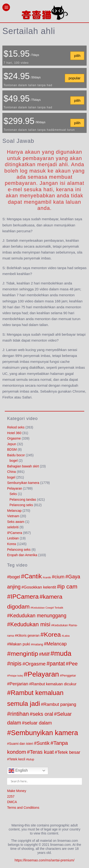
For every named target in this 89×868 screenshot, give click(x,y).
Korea (12, 544)
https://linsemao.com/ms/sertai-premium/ (44, 860)
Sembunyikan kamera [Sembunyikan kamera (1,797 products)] (44, 733)
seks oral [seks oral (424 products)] (43, 714)
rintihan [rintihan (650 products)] (19, 714)
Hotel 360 (14, 433)
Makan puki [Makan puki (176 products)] (20, 644)
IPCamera (15, 533)
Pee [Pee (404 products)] (73, 664)
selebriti (13, 527)
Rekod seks (16, 427)
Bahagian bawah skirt (23, 466)
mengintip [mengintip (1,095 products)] (24, 654)
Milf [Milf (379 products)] (46, 654)
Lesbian (13, 538)
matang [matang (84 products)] (38, 644)
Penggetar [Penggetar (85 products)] (69, 675)
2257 (11, 796)
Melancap (14, 511)
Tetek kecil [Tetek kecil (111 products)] (17, 759)
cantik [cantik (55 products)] (48, 577)
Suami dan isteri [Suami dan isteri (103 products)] (21, 744)
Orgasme (14, 438)
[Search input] (46, 781)
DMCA (12, 802)
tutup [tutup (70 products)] (31, 759)
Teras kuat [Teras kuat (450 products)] (42, 752)
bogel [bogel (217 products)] (15, 577)
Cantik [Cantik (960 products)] (33, 576)
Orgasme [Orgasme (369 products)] (35, 664)
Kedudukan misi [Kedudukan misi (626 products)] (30, 624)
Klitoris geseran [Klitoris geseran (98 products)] (28, 635)
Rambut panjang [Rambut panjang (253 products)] (60, 704)
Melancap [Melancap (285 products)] (57, 644)
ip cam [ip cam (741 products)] (69, 586)
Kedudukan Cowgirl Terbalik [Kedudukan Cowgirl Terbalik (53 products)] (48, 608)
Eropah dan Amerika (22, 555)
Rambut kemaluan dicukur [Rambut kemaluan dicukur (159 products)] (54, 684)
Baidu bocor (16, 455)
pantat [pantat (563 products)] (57, 664)
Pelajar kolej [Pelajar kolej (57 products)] (16, 676)
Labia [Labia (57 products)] (66, 636)
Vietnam (13, 516)
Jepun (12, 444)
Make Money (17, 791)
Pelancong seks (21, 505)
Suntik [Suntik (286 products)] (43, 743)
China (12, 472)
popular (75, 78)
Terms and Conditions (23, 808)
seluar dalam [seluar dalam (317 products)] (38, 723)
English (18, 771)
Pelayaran (15, 488)
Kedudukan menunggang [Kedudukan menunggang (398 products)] (38, 616)
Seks (13, 494)
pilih (77, 56)
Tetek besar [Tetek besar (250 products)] (69, 752)
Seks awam (16, 522)
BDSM (12, 449)
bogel (14, 461)
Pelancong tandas (23, 500)
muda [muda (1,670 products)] (63, 653)
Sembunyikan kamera (23, 483)
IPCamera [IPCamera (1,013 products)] (25, 597)
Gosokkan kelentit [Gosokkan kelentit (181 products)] (40, 587)
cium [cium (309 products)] (60, 577)
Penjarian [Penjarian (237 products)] (19, 684)
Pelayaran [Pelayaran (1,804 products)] (43, 674)
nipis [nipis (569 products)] (16, 664)
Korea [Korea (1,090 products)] (52, 635)
